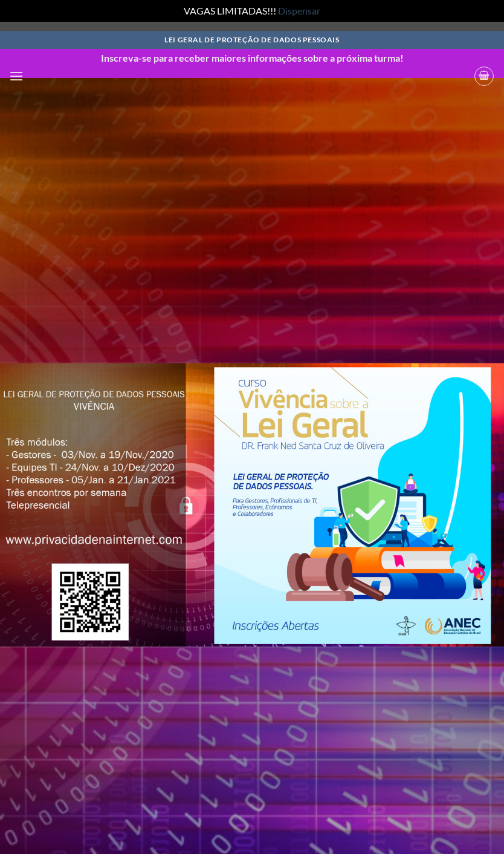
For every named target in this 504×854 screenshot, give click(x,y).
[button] (16, 76)
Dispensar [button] (299, 11)
